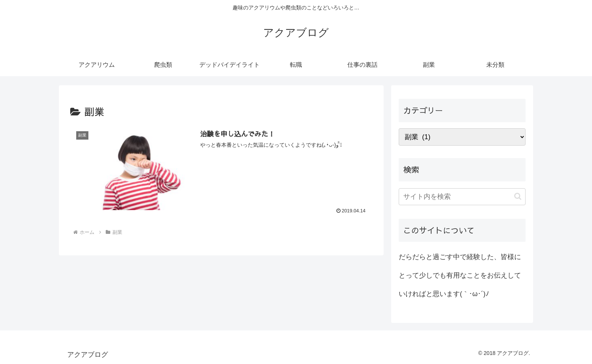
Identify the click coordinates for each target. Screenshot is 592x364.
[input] (462, 197)
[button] (518, 196)
